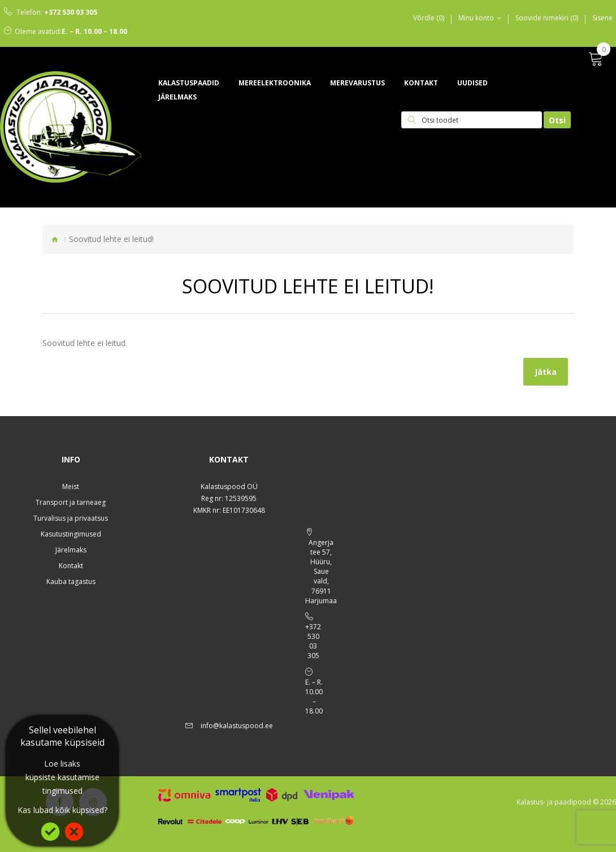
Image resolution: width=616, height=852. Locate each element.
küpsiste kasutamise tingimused (62, 784)
